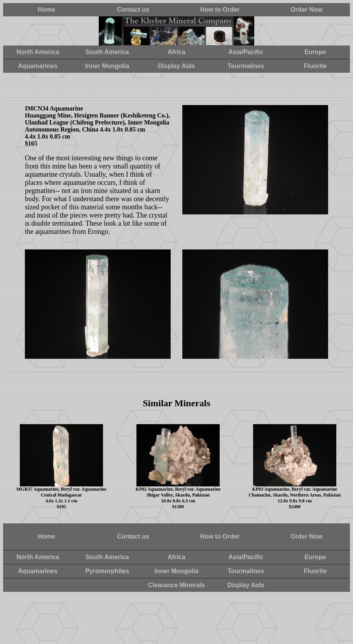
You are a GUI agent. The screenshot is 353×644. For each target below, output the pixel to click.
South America (107, 52)
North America (38, 52)
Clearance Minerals (176, 585)
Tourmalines (246, 66)
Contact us (133, 10)
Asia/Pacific (246, 52)
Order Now (307, 10)
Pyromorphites (107, 571)
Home (46, 10)
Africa (176, 52)
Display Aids (176, 66)
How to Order (220, 10)
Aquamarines (38, 66)
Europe (315, 52)
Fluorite (315, 66)
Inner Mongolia (107, 66)
